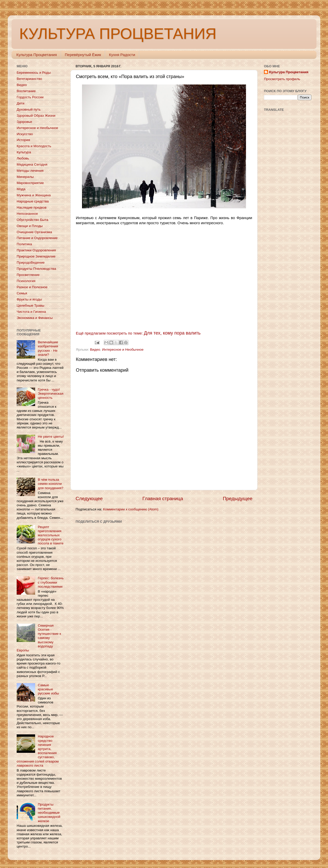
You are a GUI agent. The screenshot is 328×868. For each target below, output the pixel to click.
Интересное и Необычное (123, 350)
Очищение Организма (34, 232)
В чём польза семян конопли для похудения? (50, 484)
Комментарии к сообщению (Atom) (131, 509)
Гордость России (30, 97)
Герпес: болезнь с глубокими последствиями (51, 582)
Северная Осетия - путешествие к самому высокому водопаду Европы (39, 638)
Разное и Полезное (32, 287)
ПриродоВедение (31, 262)
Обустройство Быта (32, 220)
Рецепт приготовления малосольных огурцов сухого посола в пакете (50, 535)
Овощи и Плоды (30, 226)
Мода (21, 189)
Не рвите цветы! (51, 437)
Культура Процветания (37, 55)
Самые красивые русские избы (48, 689)
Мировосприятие (30, 183)
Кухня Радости (122, 55)
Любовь (23, 158)
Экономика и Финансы (35, 318)
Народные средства (33, 201)
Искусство (25, 134)
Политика (24, 244)
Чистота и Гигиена (31, 312)
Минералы (25, 177)
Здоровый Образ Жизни (36, 116)
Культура (24, 152)
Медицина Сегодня (32, 164)
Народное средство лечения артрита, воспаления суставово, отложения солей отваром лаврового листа (38, 751)
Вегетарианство (29, 79)
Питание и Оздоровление (37, 238)
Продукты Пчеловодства (36, 269)
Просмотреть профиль (282, 79)
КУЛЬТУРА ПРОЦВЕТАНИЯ (118, 34)
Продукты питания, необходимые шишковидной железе (49, 813)
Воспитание (26, 91)
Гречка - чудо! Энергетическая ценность (50, 394)
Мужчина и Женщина (34, 195)
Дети (20, 103)
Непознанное (27, 214)
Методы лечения (30, 171)
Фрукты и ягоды (29, 299)
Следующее (89, 499)
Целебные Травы (30, 306)
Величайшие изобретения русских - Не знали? (48, 348)
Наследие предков (32, 207)
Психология (26, 281)
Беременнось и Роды (34, 73)
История (23, 140)
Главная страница (163, 499)
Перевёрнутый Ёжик (83, 55)
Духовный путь (29, 109)
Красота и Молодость (34, 146)
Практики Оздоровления (36, 250)
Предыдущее (238, 499)
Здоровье (24, 122)
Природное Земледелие (36, 256)
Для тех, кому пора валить (172, 333)
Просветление (28, 275)
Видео (95, 350)
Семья (22, 293)
